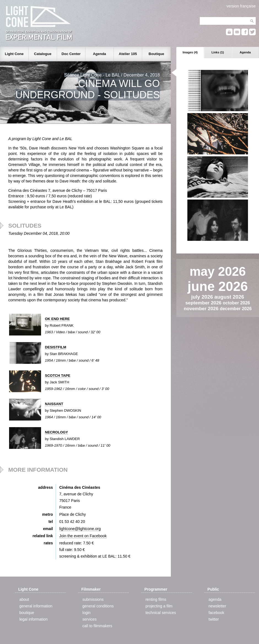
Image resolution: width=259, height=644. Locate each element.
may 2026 (218, 271)
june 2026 (218, 286)
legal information (33, 619)
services (89, 619)
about (24, 599)
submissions (93, 599)
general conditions (98, 606)
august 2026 (229, 297)
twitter (214, 619)
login (87, 613)
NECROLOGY (56, 432)
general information (36, 606)
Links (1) (218, 52)
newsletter (217, 606)
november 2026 (202, 309)
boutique (27, 613)
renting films (156, 599)
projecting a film (159, 606)
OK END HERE (57, 319)
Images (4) (190, 52)
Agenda (245, 52)
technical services (161, 613)
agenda (215, 599)
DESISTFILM (56, 347)
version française (241, 6)
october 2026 (237, 303)
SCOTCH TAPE (58, 376)
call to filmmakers (97, 626)
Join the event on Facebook (83, 536)
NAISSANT (54, 404)
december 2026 (236, 309)
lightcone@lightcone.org (80, 529)
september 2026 (204, 303)
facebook (216, 613)
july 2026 (203, 297)
